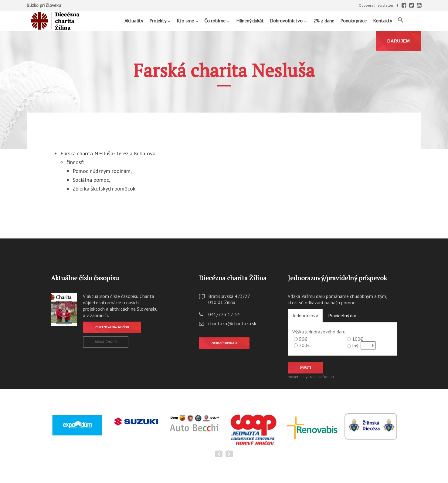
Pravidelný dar (342, 316)
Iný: (356, 346)
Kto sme (187, 20)
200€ (304, 345)
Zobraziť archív (106, 342)
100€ (358, 339)
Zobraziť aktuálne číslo (112, 327)
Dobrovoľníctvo (288, 20)
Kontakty (382, 21)
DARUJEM (399, 41)
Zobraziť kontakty (224, 343)
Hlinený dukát (250, 21)
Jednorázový (305, 316)
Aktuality (134, 21)
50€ (303, 339)
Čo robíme (217, 20)
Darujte (305, 368)
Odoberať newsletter (376, 5)
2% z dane (324, 21)
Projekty (160, 20)
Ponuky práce (353, 21)
